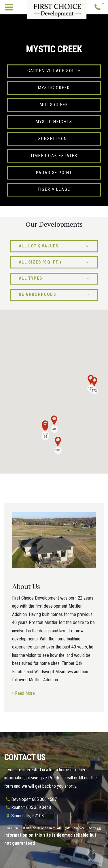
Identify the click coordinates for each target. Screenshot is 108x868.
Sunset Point (54, 139)
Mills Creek (54, 105)
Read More (25, 693)
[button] (99, 7)
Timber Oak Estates (54, 156)
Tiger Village (54, 189)
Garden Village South (54, 71)
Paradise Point (54, 173)
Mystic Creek (54, 88)
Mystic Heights (54, 122)
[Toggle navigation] (9, 7)
